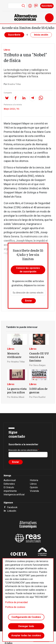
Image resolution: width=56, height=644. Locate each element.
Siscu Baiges (39, 365)
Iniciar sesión (30, 6)
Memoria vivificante (14, 355)
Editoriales (9, 484)
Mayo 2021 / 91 (11, 109)
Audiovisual (10, 480)
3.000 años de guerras (38, 390)
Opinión (34, 487)
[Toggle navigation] (49, 18)
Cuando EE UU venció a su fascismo (39, 357)
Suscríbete (47, 6)
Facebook (12, 507)
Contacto (36, 6)
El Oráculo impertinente (10, 489)
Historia (34, 480)
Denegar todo (26, 626)
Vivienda (34, 491)
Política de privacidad (16, 602)
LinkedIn (12, 511)
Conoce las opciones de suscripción (28, 270)
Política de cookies (15, 607)
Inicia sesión (41, 35)
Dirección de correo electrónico (23, 450)
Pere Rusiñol (39, 397)
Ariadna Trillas (14, 84)
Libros (7, 50)
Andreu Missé (18, 397)
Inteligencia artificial (14, 495)
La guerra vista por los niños (17, 390)
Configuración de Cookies (26, 617)
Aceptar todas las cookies (26, 635)
